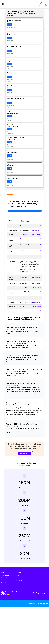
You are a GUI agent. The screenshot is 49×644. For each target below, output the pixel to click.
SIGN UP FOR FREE (25, 453)
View (10, 25)
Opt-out (3, 583)
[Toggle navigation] (3, 4)
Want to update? (36, 226)
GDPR (3, 580)
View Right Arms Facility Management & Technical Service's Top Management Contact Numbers (26, 211)
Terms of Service (6, 578)
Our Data (18, 578)
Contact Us (19, 580)
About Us (18, 575)
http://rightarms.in (25, 234)
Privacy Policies (5, 575)
